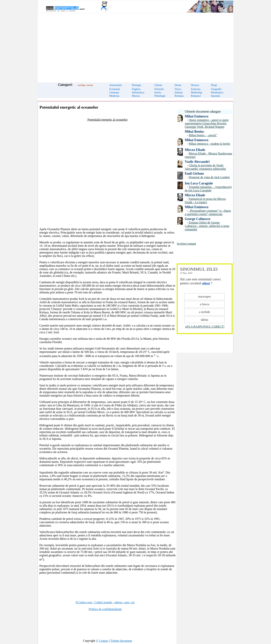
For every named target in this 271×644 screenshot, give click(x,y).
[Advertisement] (135, 46)
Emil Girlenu (194, 174)
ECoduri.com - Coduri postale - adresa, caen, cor (105, 602)
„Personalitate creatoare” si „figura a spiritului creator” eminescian (208, 212)
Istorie (158, 92)
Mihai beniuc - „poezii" (203, 135)
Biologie (136, 85)
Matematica (217, 92)
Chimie (158, 85)
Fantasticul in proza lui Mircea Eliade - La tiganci (205, 201)
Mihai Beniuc (195, 132)
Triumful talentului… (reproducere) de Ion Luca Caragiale (208, 189)
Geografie (216, 89)
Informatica (138, 92)
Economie (115, 89)
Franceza (196, 89)
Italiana (179, 92)
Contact (104, 641)
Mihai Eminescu (197, 116)
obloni (206, 283)
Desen (178, 85)
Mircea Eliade (195, 150)
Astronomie (116, 85)
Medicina (114, 96)
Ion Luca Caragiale (199, 183)
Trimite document (121, 641)
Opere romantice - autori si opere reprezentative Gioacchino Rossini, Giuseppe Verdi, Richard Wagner (207, 123)
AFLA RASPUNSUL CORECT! (205, 327)
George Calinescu (198, 219)
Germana (114, 92)
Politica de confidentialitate (105, 609)
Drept (214, 85)
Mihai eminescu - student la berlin (209, 144)
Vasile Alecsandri (197, 162)
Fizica (178, 89)
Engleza (136, 89)
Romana (179, 96)
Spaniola (216, 96)
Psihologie (160, 96)
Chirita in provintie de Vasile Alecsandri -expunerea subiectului (205, 167)
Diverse (195, 85)
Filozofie (159, 89)
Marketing (196, 92)
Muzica (136, 96)
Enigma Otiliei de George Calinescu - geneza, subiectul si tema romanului (207, 226)
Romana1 (196, 96)
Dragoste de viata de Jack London (209, 177)
